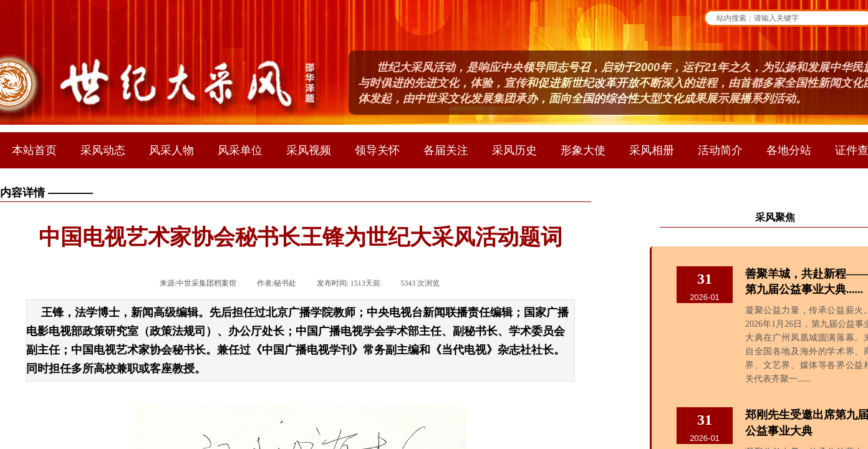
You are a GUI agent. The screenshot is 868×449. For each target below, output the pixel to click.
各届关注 (446, 150)
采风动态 (103, 150)
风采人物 (171, 150)
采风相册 (652, 150)
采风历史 (514, 150)
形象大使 (583, 150)
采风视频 (309, 150)
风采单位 (240, 150)
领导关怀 (377, 150)
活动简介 (720, 150)
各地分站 (789, 150)
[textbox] (789, 18)
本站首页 (34, 150)
